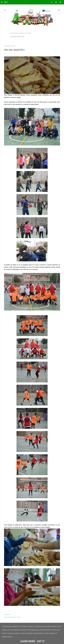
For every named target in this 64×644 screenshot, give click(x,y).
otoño (19, 617)
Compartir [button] (7, 614)
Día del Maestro (12, 617)
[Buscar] (59, 10)
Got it (41, 641)
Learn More (28, 641)
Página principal (18, 37)
